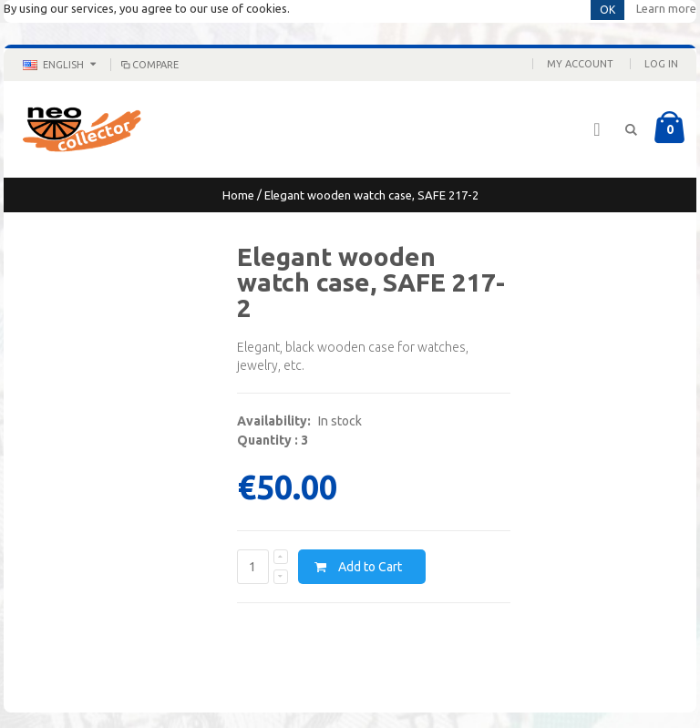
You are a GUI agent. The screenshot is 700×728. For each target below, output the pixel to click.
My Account (580, 64)
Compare (149, 65)
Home (238, 195)
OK (607, 10)
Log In (661, 64)
